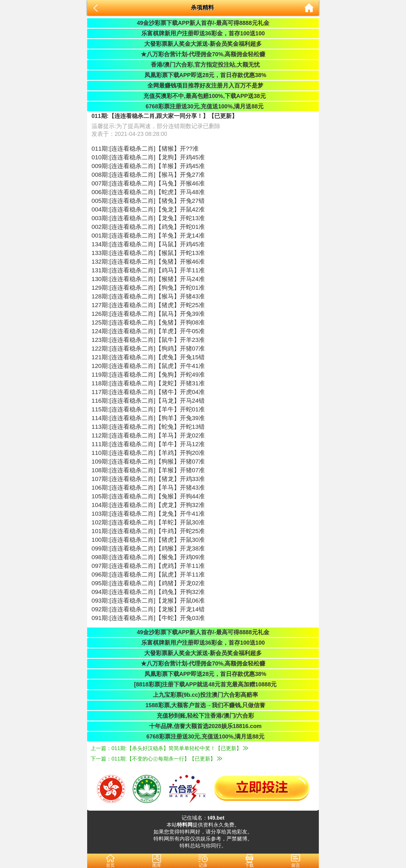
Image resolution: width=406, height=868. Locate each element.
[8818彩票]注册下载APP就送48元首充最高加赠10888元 (203, 684)
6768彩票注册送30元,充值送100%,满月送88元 (203, 106)
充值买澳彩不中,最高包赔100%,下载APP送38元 (203, 96)
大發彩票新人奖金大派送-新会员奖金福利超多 (203, 44)
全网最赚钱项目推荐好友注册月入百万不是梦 (203, 85)
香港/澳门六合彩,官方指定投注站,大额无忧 (203, 65)
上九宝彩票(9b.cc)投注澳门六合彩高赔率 (203, 695)
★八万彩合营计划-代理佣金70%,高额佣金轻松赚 (203, 54)
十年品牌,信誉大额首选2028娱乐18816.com (203, 726)
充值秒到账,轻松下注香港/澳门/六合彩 (203, 716)
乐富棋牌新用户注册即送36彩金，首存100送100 (203, 33)
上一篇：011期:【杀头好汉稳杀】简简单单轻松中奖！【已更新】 (169, 748)
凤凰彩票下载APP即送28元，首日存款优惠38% (203, 75)
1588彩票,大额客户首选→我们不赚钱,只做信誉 (203, 705)
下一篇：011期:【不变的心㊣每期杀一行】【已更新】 (156, 759)
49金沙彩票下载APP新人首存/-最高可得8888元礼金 (203, 23)
